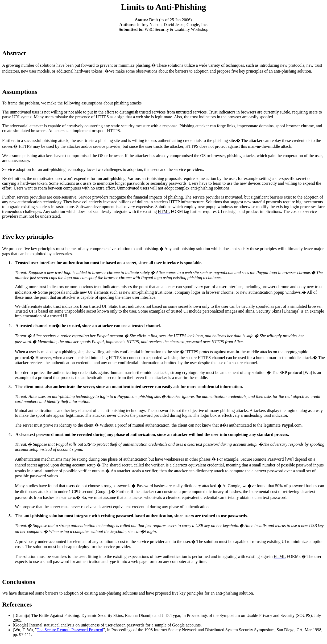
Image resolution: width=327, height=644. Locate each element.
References (17, 604)
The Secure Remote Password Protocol (70, 630)
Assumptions (20, 92)
